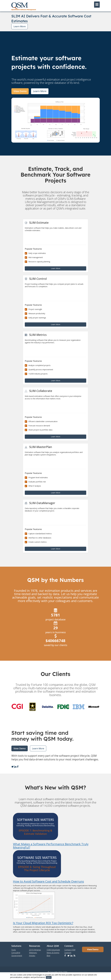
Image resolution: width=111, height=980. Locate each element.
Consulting (16, 953)
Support (68, 953)
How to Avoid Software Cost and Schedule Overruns (48, 881)
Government (17, 955)
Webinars (33, 953)
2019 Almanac (35, 950)
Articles (32, 955)
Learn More (20, 26)
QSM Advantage (53, 950)
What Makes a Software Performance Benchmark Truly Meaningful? (51, 846)
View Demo (20, 91)
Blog (48, 955)
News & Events (53, 953)
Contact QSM (70, 950)
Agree (49, 977)
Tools (14, 950)
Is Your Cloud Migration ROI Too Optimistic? (43, 923)
